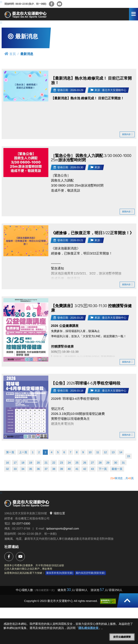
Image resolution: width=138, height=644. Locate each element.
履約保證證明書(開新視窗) (90, 573)
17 (15, 463)
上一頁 (23, 452)
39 (61, 469)
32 (7, 469)
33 (15, 469)
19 (31, 463)
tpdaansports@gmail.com (63, 529)
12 (105, 452)
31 (123, 463)
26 (85, 463)
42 (85, 469)
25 (77, 463)
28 (100, 463)
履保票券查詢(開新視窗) (60, 573)
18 (23, 463)
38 (54, 469)
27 (92, 463)
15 (128, 456)
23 (61, 463)
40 (69, 469)
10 (90, 452)
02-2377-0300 (21, 523)
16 (7, 463)
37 (46, 469)
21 (46, 463)
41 (77, 469)
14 (121, 452)
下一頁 (103, 469)
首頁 (10, 54)
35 (31, 469)
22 (54, 463)
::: (1, 2)
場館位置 (57, 513)
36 (38, 469)
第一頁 (10, 452)
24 (69, 463)
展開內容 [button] (127, 134)
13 (113, 452)
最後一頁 (117, 469)
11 (98, 452)
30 (116, 463)
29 (108, 463)
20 (38, 463)
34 (23, 469)
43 (92, 469)
